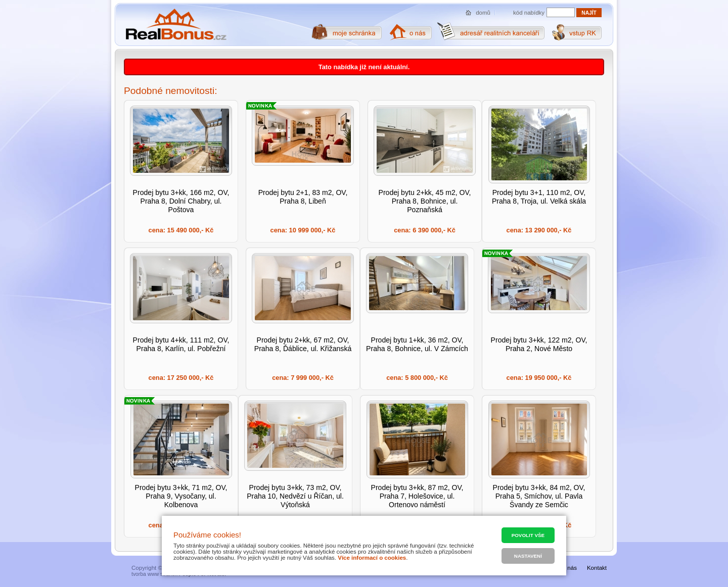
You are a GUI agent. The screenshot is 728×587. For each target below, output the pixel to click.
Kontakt (597, 568)
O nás (569, 568)
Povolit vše (528, 535)
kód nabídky (529, 13)
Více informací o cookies (372, 558)
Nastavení (528, 556)
